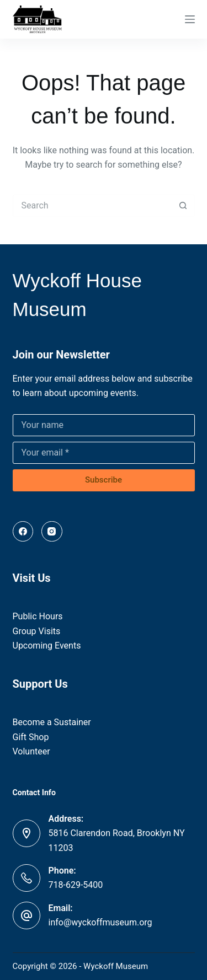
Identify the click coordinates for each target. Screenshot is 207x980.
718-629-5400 (76, 885)
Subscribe (104, 480)
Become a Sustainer (52, 722)
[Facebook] (23, 532)
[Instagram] (52, 532)
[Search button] (183, 206)
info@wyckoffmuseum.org (100, 922)
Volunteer (31, 751)
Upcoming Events (47, 646)
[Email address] (104, 453)
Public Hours (38, 616)
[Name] (104, 425)
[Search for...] (93, 206)
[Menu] (190, 19)
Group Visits (37, 631)
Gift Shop (31, 737)
